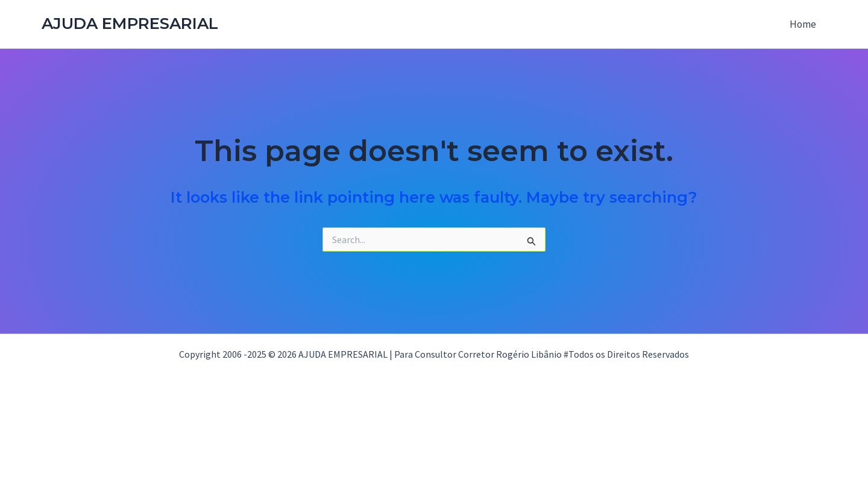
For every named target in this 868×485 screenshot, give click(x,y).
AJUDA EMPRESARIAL (130, 24)
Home (803, 24)
